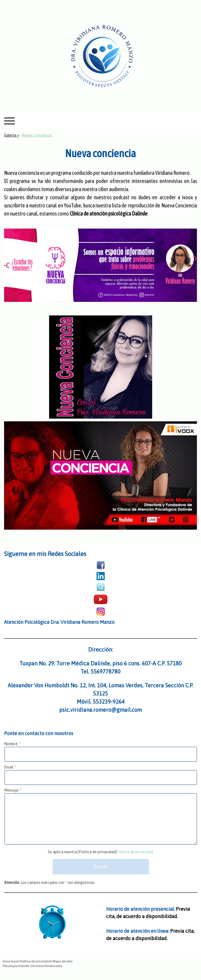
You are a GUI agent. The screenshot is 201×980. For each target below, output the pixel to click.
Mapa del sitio (63, 961)
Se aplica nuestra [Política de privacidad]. (101, 852)
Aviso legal (10, 961)
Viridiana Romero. (173, 173)
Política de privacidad (135, 852)
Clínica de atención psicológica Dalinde (109, 214)
